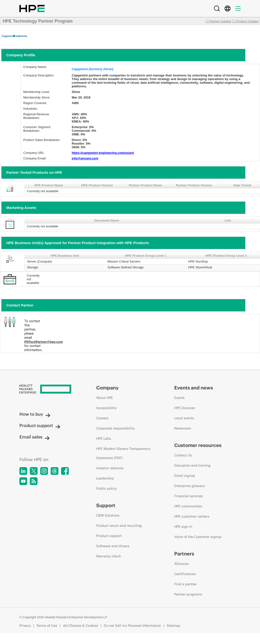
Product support (40, 425)
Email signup (185, 476)
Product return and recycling (119, 526)
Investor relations (110, 468)
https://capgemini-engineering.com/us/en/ (103, 153)
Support (106, 505)
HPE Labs (104, 438)
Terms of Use (47, 626)
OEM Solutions (108, 515)
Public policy (106, 488)
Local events (184, 418)
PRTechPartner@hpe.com (43, 342)
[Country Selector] (228, 8)
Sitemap (173, 626)
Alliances (181, 564)
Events (179, 398)
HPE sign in (183, 527)
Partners (184, 554)
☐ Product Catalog (245, 21)
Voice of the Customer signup (198, 537)
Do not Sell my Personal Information (132, 626)
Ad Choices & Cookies (81, 626)
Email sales (35, 437)
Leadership (105, 478)
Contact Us (183, 455)
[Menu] (238, 8)
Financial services (189, 496)
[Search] (217, 8)
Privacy (25, 626)
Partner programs (188, 594)
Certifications (185, 574)
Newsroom (183, 428)
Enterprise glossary (189, 486)
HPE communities (188, 506)
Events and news (194, 388)
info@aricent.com (85, 158)
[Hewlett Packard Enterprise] (49, 389)
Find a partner (185, 584)
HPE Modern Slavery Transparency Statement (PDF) (123, 453)
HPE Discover (185, 408)
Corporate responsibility (115, 428)
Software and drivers (113, 546)
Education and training (192, 465)
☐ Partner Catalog (218, 21)
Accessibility (106, 408)
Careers (102, 418)
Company (107, 388)
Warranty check (109, 556)
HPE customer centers (192, 516)
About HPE (105, 398)
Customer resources (198, 445)
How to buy (35, 414)
